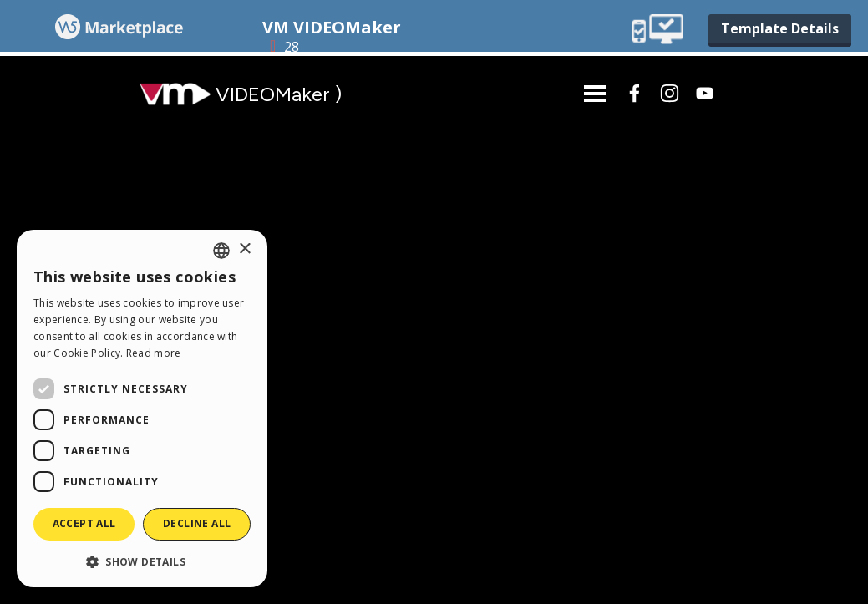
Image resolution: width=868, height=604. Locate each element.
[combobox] (221, 251)
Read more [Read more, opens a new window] (154, 353)
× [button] (244, 249)
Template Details (780, 28)
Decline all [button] (197, 523)
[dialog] (142, 409)
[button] (142, 561)
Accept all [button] (84, 523)
